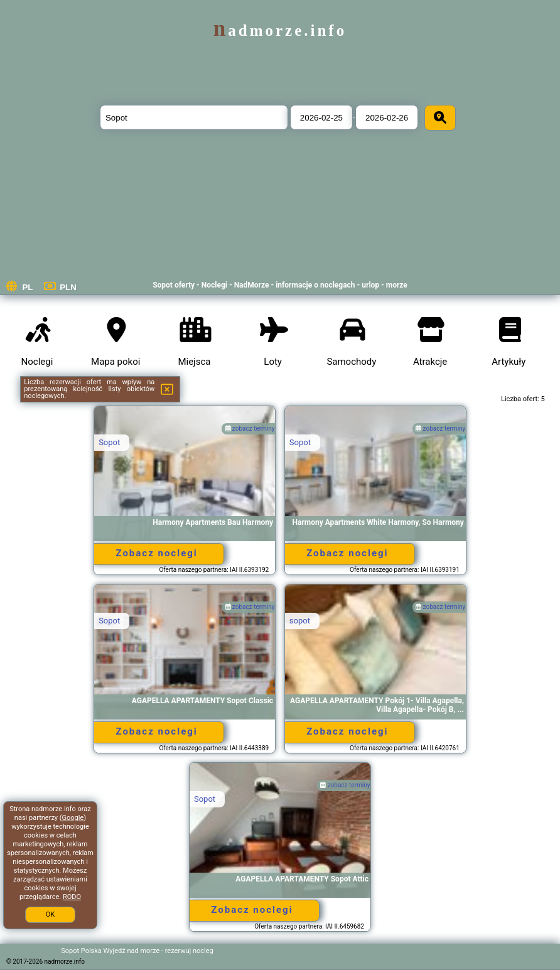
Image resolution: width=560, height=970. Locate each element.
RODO (72, 897)
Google (73, 818)
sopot (300, 621)
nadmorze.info (280, 30)
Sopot (109, 442)
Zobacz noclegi (156, 553)
